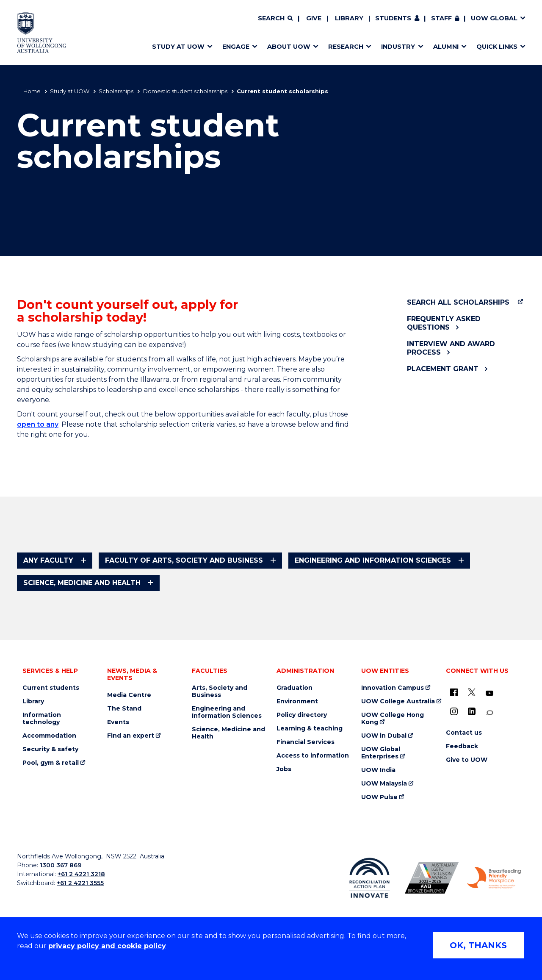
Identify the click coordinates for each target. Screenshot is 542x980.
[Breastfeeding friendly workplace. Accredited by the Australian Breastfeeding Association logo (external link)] (494, 878)
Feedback (462, 746)
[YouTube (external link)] (489, 694)
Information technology (42, 719)
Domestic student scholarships (185, 91)
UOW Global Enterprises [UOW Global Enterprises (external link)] (381, 753)
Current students (51, 688)
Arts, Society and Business (220, 691)
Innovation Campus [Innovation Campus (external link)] (393, 688)
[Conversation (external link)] (489, 713)
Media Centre (129, 695)
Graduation (295, 688)
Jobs (284, 769)
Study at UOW (70, 91)
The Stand (124, 709)
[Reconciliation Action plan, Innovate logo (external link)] (369, 878)
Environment (297, 701)
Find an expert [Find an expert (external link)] (131, 736)
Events (118, 722)
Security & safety (50, 749)
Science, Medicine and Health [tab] (82, 583)
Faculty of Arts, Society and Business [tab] (184, 560)
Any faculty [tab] (48, 560)
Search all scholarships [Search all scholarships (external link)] (458, 302)
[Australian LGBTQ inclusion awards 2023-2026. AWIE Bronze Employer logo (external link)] (432, 878)
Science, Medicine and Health (228, 733)
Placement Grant (443, 369)
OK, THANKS (478, 945)
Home (32, 91)
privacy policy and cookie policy (107, 946)
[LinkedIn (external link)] (472, 711)
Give (314, 18)
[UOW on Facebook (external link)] (454, 692)
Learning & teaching (310, 729)
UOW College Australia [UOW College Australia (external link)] (398, 701)
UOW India (378, 770)
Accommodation (49, 736)
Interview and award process (451, 348)
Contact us (464, 733)
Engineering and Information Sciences (227, 712)
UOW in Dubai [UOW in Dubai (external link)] (384, 736)
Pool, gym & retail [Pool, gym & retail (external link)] (51, 763)
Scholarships (116, 91)
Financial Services (306, 742)
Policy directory (302, 715)
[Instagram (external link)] (454, 711)
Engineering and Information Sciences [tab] (373, 560)
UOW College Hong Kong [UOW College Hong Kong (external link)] (393, 719)
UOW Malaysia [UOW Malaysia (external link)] (384, 784)
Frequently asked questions (444, 323)
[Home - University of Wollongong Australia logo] (42, 33)
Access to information (313, 756)
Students (393, 18)
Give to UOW (467, 760)
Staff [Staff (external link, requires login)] (441, 18)
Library (349, 18)
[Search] (275, 19)
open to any (38, 424)
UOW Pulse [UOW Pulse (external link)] (379, 797)
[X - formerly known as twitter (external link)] (472, 692)
